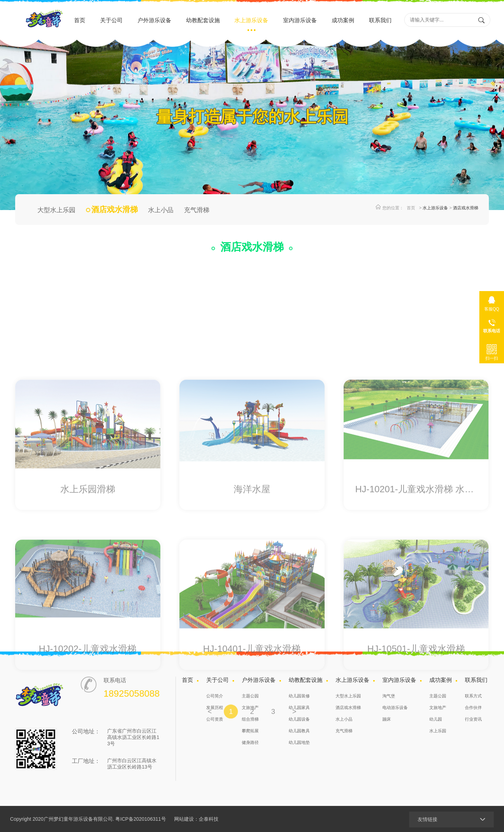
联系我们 (380, 20)
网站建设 (184, 819)
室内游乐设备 (300, 20)
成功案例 (343, 20)
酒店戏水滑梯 (466, 208)
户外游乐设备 (154, 20)
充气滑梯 (197, 210)
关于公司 (111, 20)
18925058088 (492, 325)
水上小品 (161, 210)
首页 (80, 20)
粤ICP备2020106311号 (140, 819)
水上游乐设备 (251, 20)
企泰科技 (209, 819)
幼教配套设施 (203, 20)
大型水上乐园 (56, 210)
